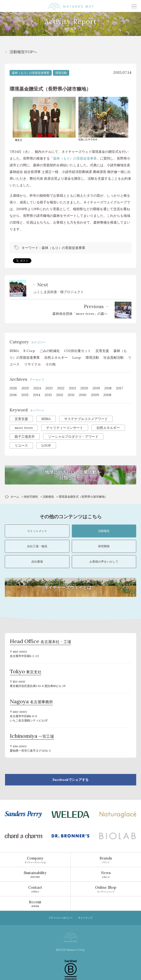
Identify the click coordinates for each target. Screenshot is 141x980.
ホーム (15, 497)
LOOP (46, 445)
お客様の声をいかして (104, 562)
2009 (95, 395)
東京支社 (26, 672)
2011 (71, 395)
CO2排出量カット (78, 351)
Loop (77, 357)
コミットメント (37, 531)
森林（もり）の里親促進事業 (31, 73)
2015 (25, 395)
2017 (120, 388)
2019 (96, 388)
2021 (72, 388)
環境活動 (61, 73)
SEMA (14, 351)
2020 (84, 388)
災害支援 (102, 351)
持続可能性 (31, 497)
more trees (24, 428)
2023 (49, 388)
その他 (51, 364)
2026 (13, 388)
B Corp (29, 351)
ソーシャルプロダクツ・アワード (73, 437)
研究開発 (104, 546)
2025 (25, 388)
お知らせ (106, 874)
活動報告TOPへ (23, 52)
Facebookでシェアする (70, 780)
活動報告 (48, 497)
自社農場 (37, 562)
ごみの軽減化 (50, 351)
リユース (21, 445)
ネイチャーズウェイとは (35, 860)
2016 (13, 395)
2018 (108, 388)
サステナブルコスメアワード (86, 419)
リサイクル (33, 364)
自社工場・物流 (37, 546)
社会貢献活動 (113, 357)
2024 (37, 388)
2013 (48, 395)
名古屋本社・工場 (40, 642)
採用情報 (35, 904)
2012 (60, 395)
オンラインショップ (106, 889)
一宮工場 (32, 737)
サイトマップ (85, 918)
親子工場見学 (25, 437)
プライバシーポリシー (61, 918)
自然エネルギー (56, 357)
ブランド (106, 860)
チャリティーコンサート (65, 428)
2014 (37, 395)
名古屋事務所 (31, 702)
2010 (83, 395)
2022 (61, 388)
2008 (107, 395)
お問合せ (35, 889)
